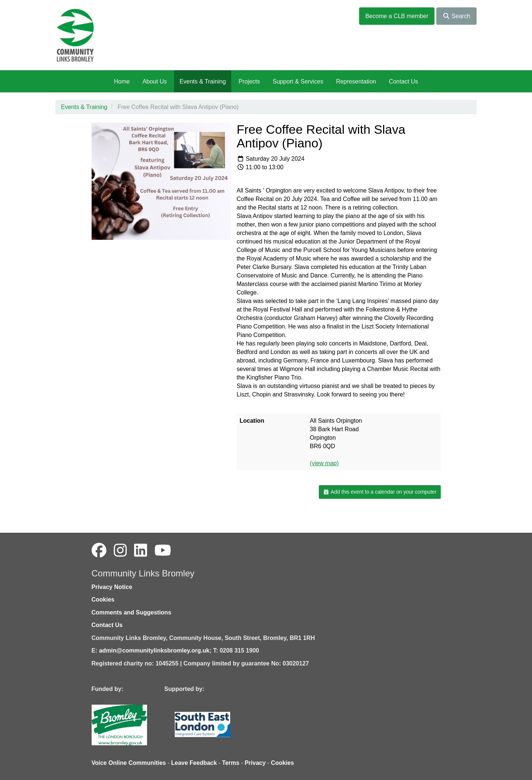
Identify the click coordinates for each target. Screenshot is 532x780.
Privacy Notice (112, 587)
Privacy (255, 763)
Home (122, 81)
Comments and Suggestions (132, 612)
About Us (155, 81)
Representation (356, 81)
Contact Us (403, 81)
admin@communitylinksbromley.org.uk (154, 650)
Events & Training (203, 81)
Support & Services (298, 81)
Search (456, 16)
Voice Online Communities (129, 763)
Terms (231, 763)
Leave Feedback (194, 763)
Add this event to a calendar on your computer (380, 492)
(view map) (324, 463)
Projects (249, 81)
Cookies (103, 600)
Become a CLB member (397, 16)
